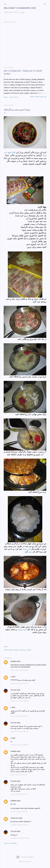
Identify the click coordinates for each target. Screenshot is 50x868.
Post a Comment (10, 843)
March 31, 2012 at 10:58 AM (19, 745)
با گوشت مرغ (27, 650)
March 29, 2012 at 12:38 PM (20, 701)
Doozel (13, 690)
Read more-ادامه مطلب (38, 97)
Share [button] (6, 97)
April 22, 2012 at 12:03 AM (19, 812)
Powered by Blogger (25, 857)
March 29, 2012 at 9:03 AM (19, 670)
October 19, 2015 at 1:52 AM (19, 825)
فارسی (21, 12)
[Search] (45, 4)
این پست (26, 549)
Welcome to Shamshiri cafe (20, 8)
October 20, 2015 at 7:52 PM (20, 838)
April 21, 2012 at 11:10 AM (19, 775)
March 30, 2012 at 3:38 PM (19, 731)
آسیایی (21, 650)
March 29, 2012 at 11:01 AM (19, 683)
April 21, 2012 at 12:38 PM (19, 794)
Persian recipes (13, 650)
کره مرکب (22, 629)
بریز (30, 552)
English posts (11, 12)
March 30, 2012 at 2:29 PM (19, 716)
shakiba (14, 661)
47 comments (14, 97)
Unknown (14, 818)
